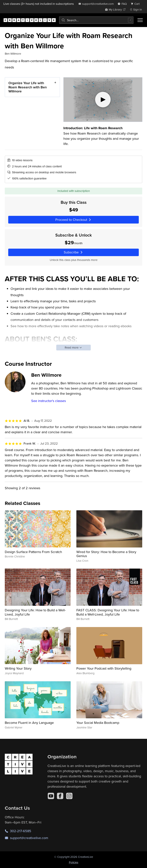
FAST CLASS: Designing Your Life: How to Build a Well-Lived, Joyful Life (108, 612)
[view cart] (136, 4)
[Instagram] (69, 796)
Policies (74, 862)
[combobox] (96, 20)
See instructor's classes (49, 401)
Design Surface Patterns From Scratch (33, 552)
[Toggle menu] (140, 20)
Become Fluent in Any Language (29, 723)
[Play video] (103, 100)
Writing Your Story (18, 668)
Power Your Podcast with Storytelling (104, 668)
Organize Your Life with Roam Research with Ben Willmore (28, 87)
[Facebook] (60, 796)
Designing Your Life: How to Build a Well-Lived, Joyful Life (35, 612)
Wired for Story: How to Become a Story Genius (106, 554)
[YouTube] (51, 796)
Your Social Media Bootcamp (98, 723)
